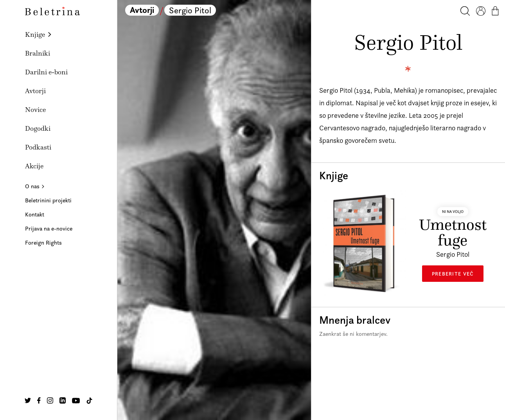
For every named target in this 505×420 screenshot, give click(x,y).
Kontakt (35, 214)
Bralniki (38, 53)
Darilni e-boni (46, 72)
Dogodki (38, 128)
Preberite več (453, 274)
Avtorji (35, 91)
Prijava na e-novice (49, 228)
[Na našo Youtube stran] (76, 400)
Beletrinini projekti (48, 200)
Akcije (34, 166)
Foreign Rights (43, 242)
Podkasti (38, 147)
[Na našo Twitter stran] (28, 400)
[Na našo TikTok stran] (89, 401)
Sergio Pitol (190, 10)
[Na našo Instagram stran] (50, 400)
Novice (35, 110)
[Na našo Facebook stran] (39, 400)
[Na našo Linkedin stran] (63, 400)
